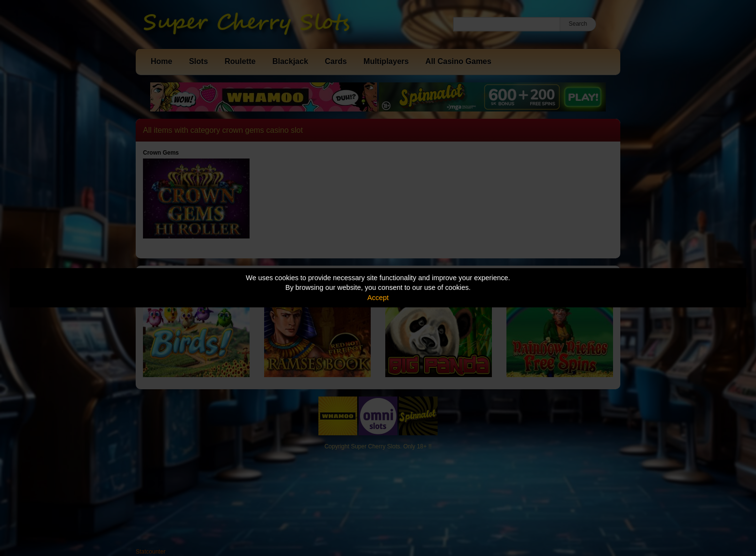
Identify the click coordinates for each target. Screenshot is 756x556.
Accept (378, 298)
